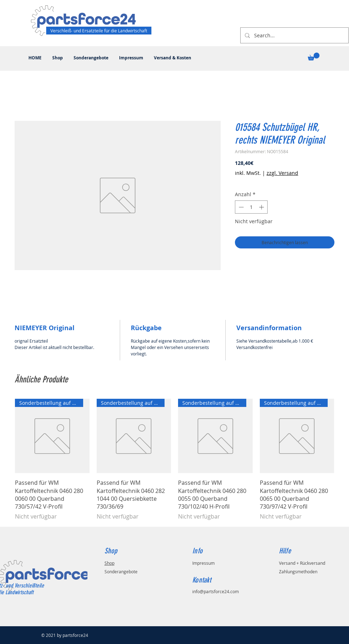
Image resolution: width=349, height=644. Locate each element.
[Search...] (294, 35)
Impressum (203, 563)
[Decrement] (240, 207)
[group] (174, 460)
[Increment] (262, 207)
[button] (314, 57)
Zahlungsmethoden (298, 571)
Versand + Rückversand (302, 563)
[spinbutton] (251, 207)
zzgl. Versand (282, 173)
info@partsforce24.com (216, 591)
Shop (109, 563)
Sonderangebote (121, 571)
